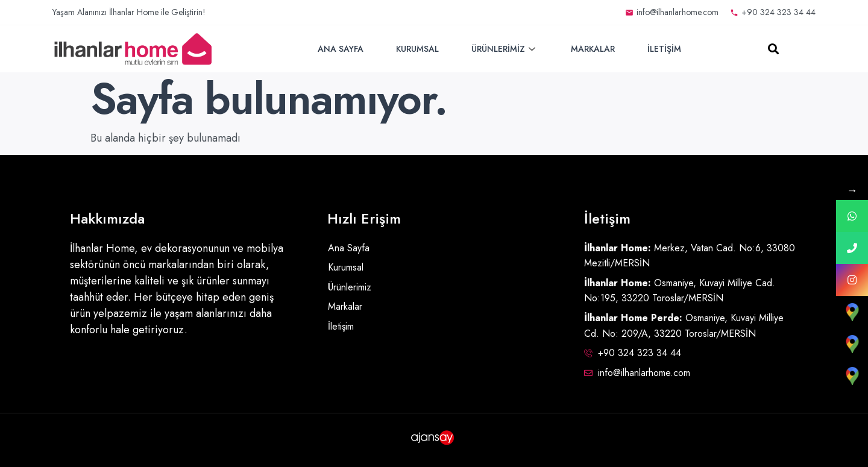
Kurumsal (417, 49)
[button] (774, 49)
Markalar (593, 49)
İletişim (664, 49)
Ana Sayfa (341, 49)
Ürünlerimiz (505, 49)
